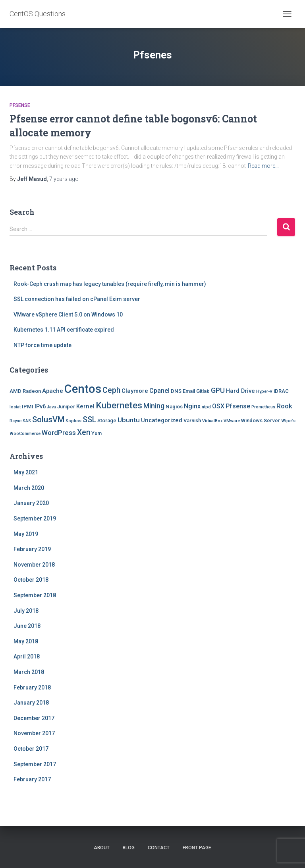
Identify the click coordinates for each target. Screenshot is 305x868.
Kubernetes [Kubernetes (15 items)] (119, 405)
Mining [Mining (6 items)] (154, 406)
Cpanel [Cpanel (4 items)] (159, 391)
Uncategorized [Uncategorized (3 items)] (162, 420)
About (102, 848)
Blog (129, 848)
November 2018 (34, 565)
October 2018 (31, 580)
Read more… (263, 166)
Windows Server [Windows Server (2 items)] (261, 420)
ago (64, 179)
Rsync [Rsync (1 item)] (15, 421)
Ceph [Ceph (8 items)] (111, 390)
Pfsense (20, 105)
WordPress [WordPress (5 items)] (59, 433)
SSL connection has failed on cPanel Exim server (77, 299)
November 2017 (34, 733)
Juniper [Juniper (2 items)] (66, 407)
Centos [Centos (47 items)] (83, 389)
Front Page (197, 848)
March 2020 (29, 488)
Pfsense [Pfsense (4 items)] (238, 406)
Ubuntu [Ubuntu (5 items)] (129, 420)
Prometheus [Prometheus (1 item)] (263, 407)
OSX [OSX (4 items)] (218, 406)
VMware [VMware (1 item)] (232, 421)
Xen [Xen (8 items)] (84, 432)
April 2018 (27, 656)
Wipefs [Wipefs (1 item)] (288, 421)
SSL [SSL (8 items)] (89, 420)
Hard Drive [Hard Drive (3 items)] (240, 391)
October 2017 (31, 749)
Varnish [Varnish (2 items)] (192, 420)
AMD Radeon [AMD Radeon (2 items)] (25, 391)
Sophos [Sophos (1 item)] (73, 421)
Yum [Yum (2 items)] (97, 433)
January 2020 (31, 503)
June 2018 (27, 626)
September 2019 (35, 518)
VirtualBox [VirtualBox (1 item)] (212, 421)
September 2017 (35, 764)
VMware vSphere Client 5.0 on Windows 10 (68, 315)
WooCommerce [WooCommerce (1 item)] (25, 434)
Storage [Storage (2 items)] (107, 420)
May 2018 (26, 641)
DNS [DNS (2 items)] (176, 391)
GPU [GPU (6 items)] (218, 390)
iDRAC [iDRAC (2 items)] (281, 391)
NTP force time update (42, 345)
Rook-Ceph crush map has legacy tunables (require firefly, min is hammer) (110, 284)
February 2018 (32, 687)
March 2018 (29, 672)
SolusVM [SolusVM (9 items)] (48, 419)
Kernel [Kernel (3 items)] (85, 406)
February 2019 (32, 549)
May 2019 (26, 534)
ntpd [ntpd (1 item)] (206, 407)
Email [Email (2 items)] (189, 391)
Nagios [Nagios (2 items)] (174, 407)
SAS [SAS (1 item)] (27, 421)
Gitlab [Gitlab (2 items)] (203, 391)
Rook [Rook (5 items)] (284, 406)
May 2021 (26, 472)
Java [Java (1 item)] (51, 407)
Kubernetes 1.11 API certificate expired (64, 330)
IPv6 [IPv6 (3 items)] (40, 406)
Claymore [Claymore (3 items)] (135, 391)
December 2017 (34, 718)
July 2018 (26, 611)
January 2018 (31, 703)
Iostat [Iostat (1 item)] (15, 407)
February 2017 (32, 779)
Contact (159, 848)
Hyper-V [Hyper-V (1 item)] (264, 391)
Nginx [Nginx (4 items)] (192, 406)
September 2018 (35, 595)
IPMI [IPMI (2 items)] (28, 407)
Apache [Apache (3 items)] (53, 391)
